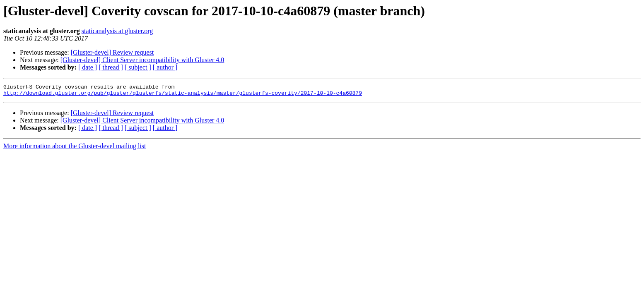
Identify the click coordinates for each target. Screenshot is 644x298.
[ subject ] (138, 67)
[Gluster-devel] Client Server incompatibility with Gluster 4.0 (142, 60)
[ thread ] (111, 67)
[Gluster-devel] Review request (112, 52)
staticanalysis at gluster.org (117, 31)
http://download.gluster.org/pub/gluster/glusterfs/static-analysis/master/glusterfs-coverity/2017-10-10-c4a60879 (183, 95)
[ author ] (165, 67)
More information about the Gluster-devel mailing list (75, 148)
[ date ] (88, 67)
